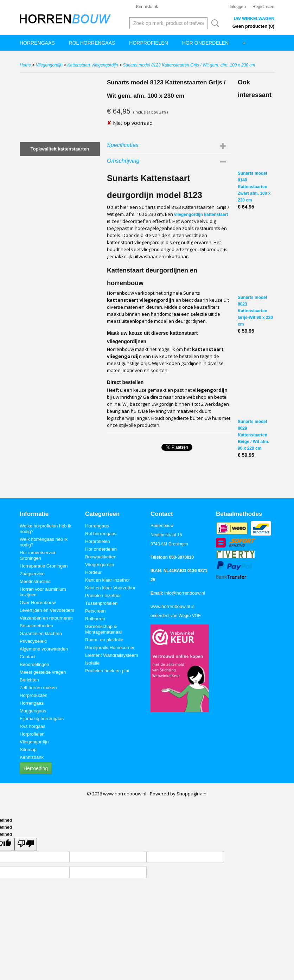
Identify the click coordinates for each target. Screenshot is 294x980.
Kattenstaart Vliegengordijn (92, 65)
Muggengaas (33, 711)
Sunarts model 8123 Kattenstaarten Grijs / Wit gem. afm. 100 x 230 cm (189, 65)
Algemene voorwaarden (44, 649)
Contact (28, 657)
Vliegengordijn (49, 65)
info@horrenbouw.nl (185, 593)
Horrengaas (37, 43)
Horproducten (34, 695)
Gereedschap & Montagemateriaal (103, 629)
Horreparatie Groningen (44, 566)
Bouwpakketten (101, 557)
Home (25, 65)
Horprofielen (148, 43)
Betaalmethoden (36, 626)
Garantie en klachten (41, 633)
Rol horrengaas (92, 43)
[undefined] (26, 844)
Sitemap (28, 750)
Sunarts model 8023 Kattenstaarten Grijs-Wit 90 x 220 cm (255, 311)
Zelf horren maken (38, 688)
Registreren (263, 7)
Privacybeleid (33, 641)
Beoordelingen (34, 664)
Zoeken (214, 23)
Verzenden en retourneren (46, 618)
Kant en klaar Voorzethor (110, 588)
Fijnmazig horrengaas (42, 719)
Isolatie (92, 663)
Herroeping (36, 768)
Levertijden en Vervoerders (47, 610)
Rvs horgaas (33, 726)
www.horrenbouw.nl (170, 606)
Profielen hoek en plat (107, 671)
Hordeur (93, 572)
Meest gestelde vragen (43, 672)
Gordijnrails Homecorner (110, 648)
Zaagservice (32, 574)
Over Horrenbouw (38, 603)
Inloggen (238, 7)
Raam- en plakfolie (104, 640)
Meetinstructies (35, 581)
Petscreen (95, 611)
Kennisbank (147, 7)
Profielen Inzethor (103, 595)
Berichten (29, 680)
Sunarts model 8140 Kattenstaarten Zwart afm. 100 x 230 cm (254, 187)
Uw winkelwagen (254, 19)
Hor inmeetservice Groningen (38, 555)
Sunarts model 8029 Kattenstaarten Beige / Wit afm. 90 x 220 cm (253, 435)
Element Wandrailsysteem (112, 655)
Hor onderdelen (205, 43)
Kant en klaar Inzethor (107, 580)
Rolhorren (95, 619)
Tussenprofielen (101, 603)
